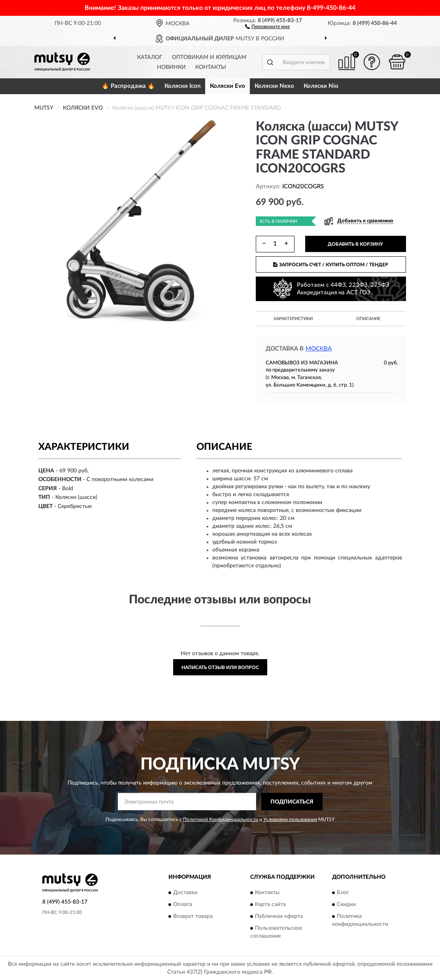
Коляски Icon (182, 86)
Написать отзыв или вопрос (220, 667)
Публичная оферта (279, 916)
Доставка (185, 893)
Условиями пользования (290, 819)
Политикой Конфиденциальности (221, 819)
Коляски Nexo (274, 86)
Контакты (211, 67)
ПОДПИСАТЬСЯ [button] (292, 802)
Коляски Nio (321, 86)
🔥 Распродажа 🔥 (128, 86)
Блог (343, 893)
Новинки (171, 67)
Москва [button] (319, 349)
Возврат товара (193, 916)
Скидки (346, 904)
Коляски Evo (228, 86)
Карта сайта (270, 904)
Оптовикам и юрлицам (209, 57)
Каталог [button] (150, 57)
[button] (267, 26)
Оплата (183, 904)
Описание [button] (368, 319)
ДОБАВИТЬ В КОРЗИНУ (355, 244)
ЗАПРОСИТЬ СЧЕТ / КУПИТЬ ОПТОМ (331, 265)
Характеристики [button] (293, 319)
